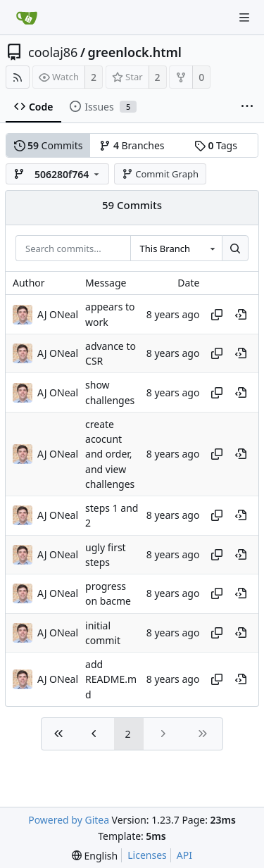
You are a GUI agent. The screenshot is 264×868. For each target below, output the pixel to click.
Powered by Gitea (69, 820)
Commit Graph (160, 174)
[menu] (95, 856)
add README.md (111, 679)
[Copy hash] (217, 315)
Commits (49, 145)
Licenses (147, 855)
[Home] (27, 18)
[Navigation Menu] (244, 18)
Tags (216, 145)
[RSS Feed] (18, 77)
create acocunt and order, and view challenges (110, 454)
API (184, 855)
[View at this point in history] (241, 315)
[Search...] (235, 249)
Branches (132, 145)
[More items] (247, 107)
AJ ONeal (58, 314)
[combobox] (176, 249)
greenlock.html (135, 52)
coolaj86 (53, 52)
